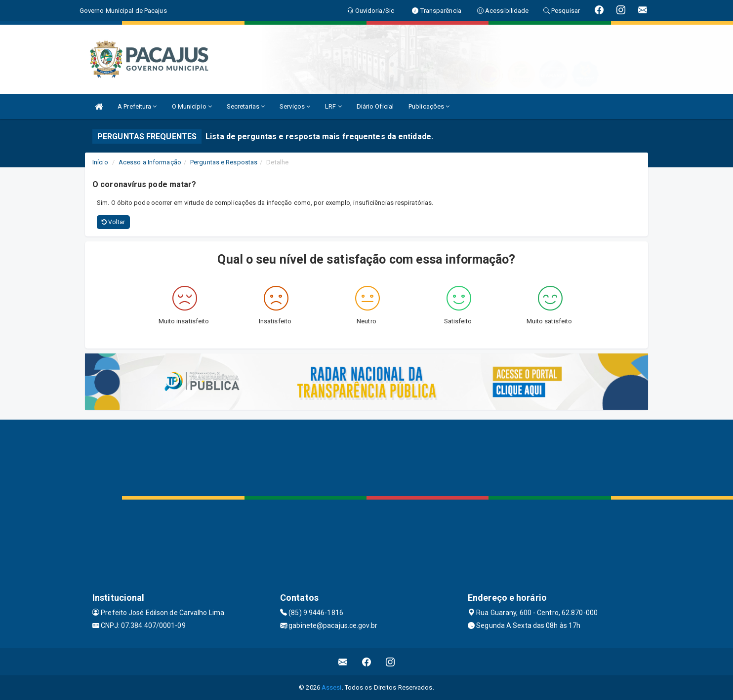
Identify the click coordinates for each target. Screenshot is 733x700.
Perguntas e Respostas (224, 162)
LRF (333, 106)
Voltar (113, 222)
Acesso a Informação (150, 162)
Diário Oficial (375, 106)
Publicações (429, 106)
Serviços (295, 106)
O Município (192, 106)
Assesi (332, 687)
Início (100, 162)
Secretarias (246, 106)
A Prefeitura (137, 106)
